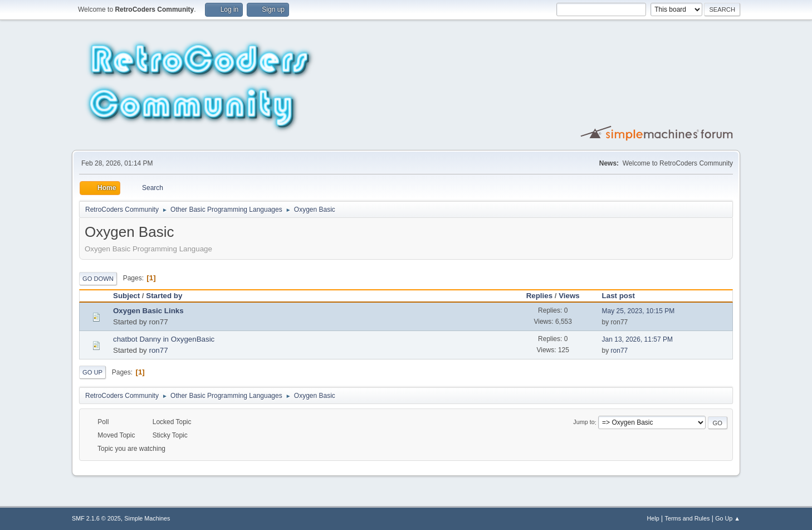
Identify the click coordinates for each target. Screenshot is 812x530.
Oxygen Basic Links (148, 311)
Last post (623, 296)
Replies (539, 296)
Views (569, 296)
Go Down (98, 279)
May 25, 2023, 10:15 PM (639, 311)
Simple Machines (147, 518)
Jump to (584, 422)
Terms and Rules (688, 518)
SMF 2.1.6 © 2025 (96, 518)
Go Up (92, 372)
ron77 (158, 350)
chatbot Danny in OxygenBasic (164, 339)
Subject (126, 296)
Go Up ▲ (728, 518)
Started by (164, 296)
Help (653, 518)
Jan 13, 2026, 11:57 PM (637, 339)
